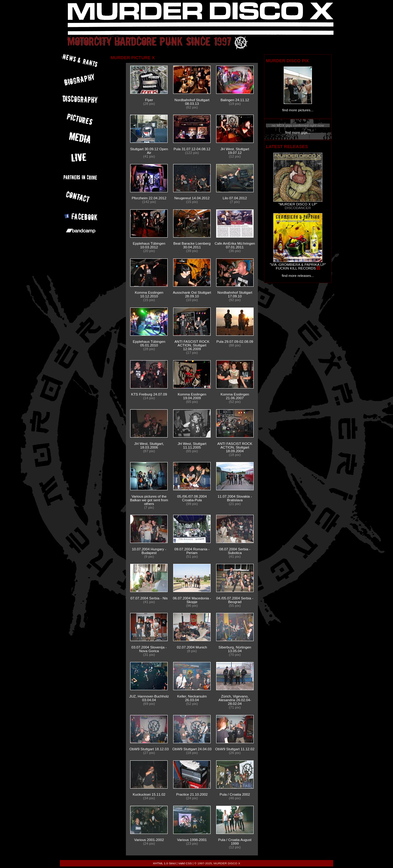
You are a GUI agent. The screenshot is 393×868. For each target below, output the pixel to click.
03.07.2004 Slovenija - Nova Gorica (149, 649)
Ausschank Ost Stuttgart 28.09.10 (192, 294)
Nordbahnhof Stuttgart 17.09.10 (235, 294)
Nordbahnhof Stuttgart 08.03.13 (192, 102)
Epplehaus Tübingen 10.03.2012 (149, 245)
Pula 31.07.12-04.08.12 (192, 149)
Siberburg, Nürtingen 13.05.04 (235, 649)
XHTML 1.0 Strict (164, 863)
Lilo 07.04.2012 (235, 198)
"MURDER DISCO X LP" (298, 204)
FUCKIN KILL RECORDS (296, 268)
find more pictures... (298, 110)
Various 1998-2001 (192, 840)
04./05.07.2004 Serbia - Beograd (235, 600)
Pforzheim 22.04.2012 (149, 198)
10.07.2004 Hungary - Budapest (149, 551)
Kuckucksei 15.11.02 (149, 794)
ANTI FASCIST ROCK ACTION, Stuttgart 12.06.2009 (192, 345)
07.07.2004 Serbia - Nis (149, 598)
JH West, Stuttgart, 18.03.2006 (149, 445)
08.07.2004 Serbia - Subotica (235, 551)
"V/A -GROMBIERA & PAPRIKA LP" (298, 265)
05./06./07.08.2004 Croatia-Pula (192, 498)
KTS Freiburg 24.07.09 (149, 394)
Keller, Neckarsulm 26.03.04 (192, 698)
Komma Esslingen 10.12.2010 (149, 294)
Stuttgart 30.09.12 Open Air (149, 151)
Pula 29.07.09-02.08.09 (235, 342)
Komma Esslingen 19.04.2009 (192, 396)
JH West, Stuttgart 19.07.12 (235, 151)
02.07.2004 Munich (192, 647)
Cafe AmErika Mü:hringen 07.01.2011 (235, 245)
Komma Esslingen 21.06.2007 (235, 396)
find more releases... (298, 276)
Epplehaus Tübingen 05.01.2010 (149, 343)
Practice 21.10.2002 (192, 794)
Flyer (149, 100)
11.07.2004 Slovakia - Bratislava (235, 498)
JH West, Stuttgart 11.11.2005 (192, 445)
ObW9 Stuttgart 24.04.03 (192, 749)
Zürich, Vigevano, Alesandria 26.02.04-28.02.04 (235, 700)
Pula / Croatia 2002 (235, 794)
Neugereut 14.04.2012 (192, 198)
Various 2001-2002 (149, 840)
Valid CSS (185, 863)
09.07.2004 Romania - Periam (192, 551)
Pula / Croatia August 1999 (235, 842)
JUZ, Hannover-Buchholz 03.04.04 (149, 698)
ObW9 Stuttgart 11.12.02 (235, 749)
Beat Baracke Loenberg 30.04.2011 (192, 245)
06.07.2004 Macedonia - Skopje (192, 600)
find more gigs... (298, 132)
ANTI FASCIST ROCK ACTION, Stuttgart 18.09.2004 (235, 447)
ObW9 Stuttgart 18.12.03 (149, 749)
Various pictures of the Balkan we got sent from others (149, 500)
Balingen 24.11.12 (235, 100)
